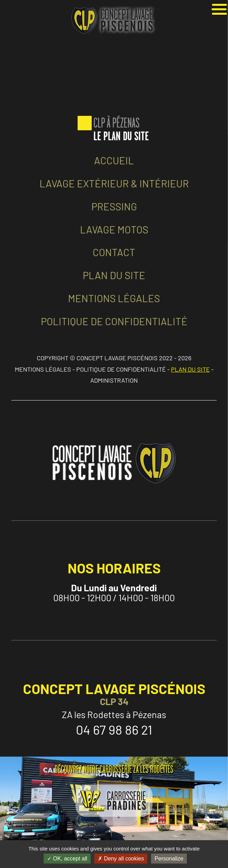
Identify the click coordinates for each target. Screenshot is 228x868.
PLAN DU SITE (114, 275)
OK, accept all (67, 859)
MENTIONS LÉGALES (114, 298)
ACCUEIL (114, 160)
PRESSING (114, 206)
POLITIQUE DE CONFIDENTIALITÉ (114, 321)
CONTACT (114, 252)
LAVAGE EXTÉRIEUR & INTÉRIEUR (114, 183)
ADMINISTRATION (114, 380)
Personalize (169, 859)
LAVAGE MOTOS (114, 229)
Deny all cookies (121, 859)
